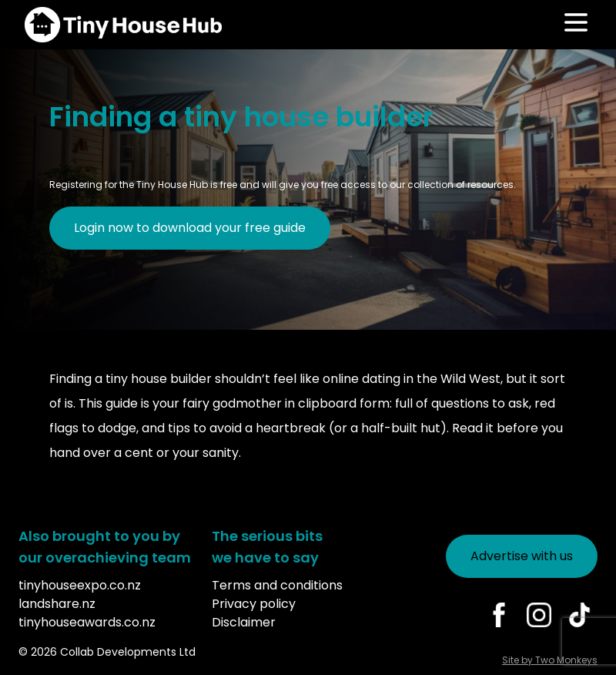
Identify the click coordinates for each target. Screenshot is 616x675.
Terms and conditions (277, 585)
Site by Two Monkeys (550, 660)
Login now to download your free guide (190, 228)
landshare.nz (57, 604)
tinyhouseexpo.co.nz (80, 585)
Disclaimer (244, 622)
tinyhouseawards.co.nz (87, 622)
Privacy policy (254, 604)
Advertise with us (522, 556)
